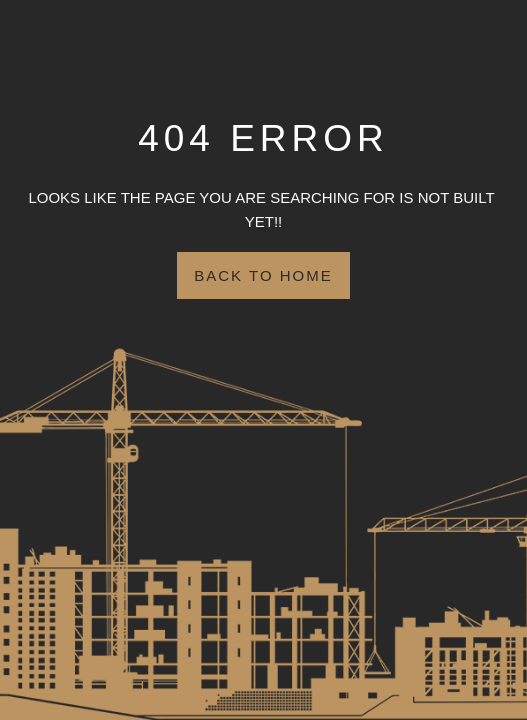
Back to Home (263, 275)
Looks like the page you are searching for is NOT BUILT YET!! (263, 209)
